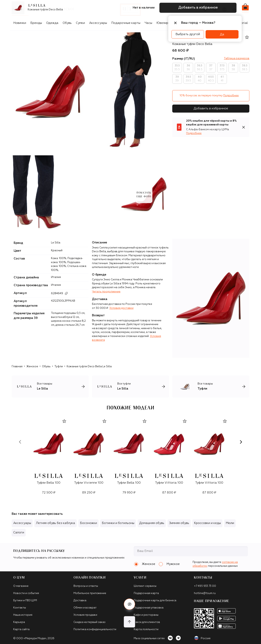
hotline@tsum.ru (205, 593)
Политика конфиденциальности (95, 629)
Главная (17, 367)
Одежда (52, 23)
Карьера (19, 622)
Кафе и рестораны (146, 615)
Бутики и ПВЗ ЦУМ (25, 601)
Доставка (80, 601)
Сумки (80, 23)
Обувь (67, 23)
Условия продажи (85, 615)
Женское (32, 367)
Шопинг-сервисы (145, 586)
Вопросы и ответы (86, 586)
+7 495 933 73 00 (205, 586)
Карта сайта (21, 629)
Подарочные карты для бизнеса (155, 601)
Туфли (59, 367)
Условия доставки (121, 308)
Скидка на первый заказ (89, 622)
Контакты (20, 608)
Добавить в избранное (211, 108)
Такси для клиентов (147, 622)
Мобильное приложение (90, 593)
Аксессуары (98, 23)
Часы (148, 23)
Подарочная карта (146, 593)
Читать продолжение (106, 292)
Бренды (36, 23)
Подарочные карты (126, 23)
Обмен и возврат (85, 608)
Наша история (23, 615)
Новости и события (26, 593)
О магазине (21, 586)
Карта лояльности (146, 629)
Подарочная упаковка (149, 608)
